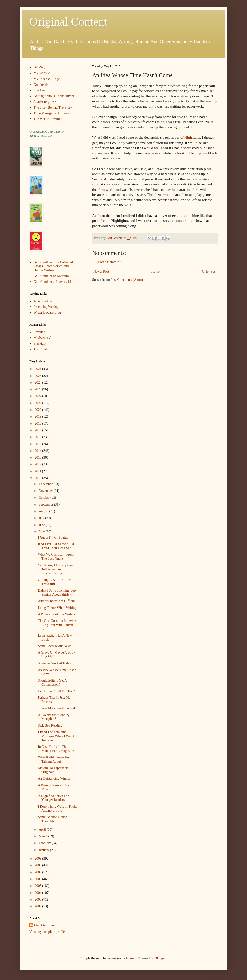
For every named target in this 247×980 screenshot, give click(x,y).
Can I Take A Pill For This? (56, 691)
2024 (39, 383)
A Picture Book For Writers (56, 614)
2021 (39, 403)
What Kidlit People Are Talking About (54, 759)
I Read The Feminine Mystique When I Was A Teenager (56, 736)
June (42, 525)
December (46, 484)
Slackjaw (40, 344)
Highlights (192, 137)
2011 (38, 471)
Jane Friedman (44, 301)
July (42, 518)
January (44, 850)
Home (156, 272)
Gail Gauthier (44, 925)
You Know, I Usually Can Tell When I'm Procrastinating (55, 569)
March (43, 836)
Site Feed (40, 90)
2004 (39, 893)
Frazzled (40, 332)
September (46, 504)
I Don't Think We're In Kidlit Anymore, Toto (57, 809)
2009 (39, 858)
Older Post (209, 272)
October (45, 497)
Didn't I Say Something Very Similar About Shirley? (57, 592)
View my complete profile (47, 932)
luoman (131, 958)
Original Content (69, 22)
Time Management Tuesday (53, 113)
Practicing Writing (46, 307)
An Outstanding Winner (54, 779)
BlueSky (40, 67)
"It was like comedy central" (57, 708)
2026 (39, 369)
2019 (39, 417)
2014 (39, 451)
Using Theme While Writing (57, 608)
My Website (42, 73)
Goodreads (41, 85)
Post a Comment (109, 262)
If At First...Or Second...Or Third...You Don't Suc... (56, 546)
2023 (39, 389)
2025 (39, 376)
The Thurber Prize (46, 349)
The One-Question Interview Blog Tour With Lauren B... (57, 625)
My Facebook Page (47, 79)
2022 (39, 396)
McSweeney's (43, 338)
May (42, 532)
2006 (39, 879)
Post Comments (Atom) (127, 280)
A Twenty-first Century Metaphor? (54, 717)
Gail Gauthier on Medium (51, 276)
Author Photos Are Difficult (57, 601)
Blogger (160, 958)
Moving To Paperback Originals (53, 770)
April (43, 830)
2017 (39, 430)
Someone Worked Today (54, 663)
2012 (39, 464)
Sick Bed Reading (50, 726)
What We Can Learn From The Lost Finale (56, 557)
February (45, 843)
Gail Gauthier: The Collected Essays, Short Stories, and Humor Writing (53, 266)
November (46, 491)
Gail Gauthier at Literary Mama (55, 282)
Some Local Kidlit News (55, 646)
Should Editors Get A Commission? (52, 683)
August (44, 511)
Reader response (45, 102)
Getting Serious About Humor (54, 96)
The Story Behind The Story (53, 108)
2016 (39, 437)
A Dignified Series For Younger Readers (53, 798)
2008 (39, 865)
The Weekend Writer (48, 119)
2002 (39, 906)
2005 (39, 886)
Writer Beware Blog (47, 312)
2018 (39, 424)
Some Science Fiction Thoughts (53, 819)
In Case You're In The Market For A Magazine (56, 749)
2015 (39, 444)
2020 (39, 410)
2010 (39, 478)
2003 (39, 899)
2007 (39, 872)
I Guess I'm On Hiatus (53, 537)
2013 (39, 457)
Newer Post (101, 272)
